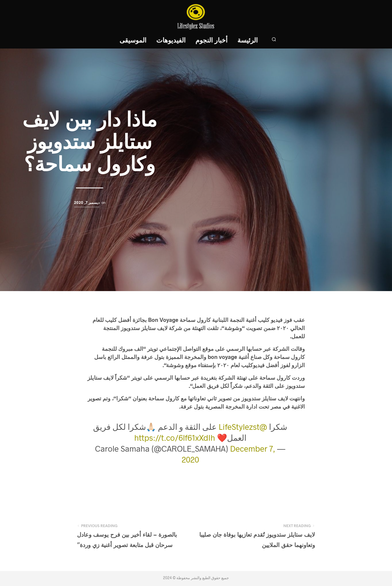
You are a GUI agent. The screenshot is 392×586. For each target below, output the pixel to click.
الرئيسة (248, 41)
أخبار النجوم (212, 41)
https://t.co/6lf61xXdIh (175, 437)
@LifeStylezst (243, 427)
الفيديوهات (171, 41)
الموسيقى (133, 41)
